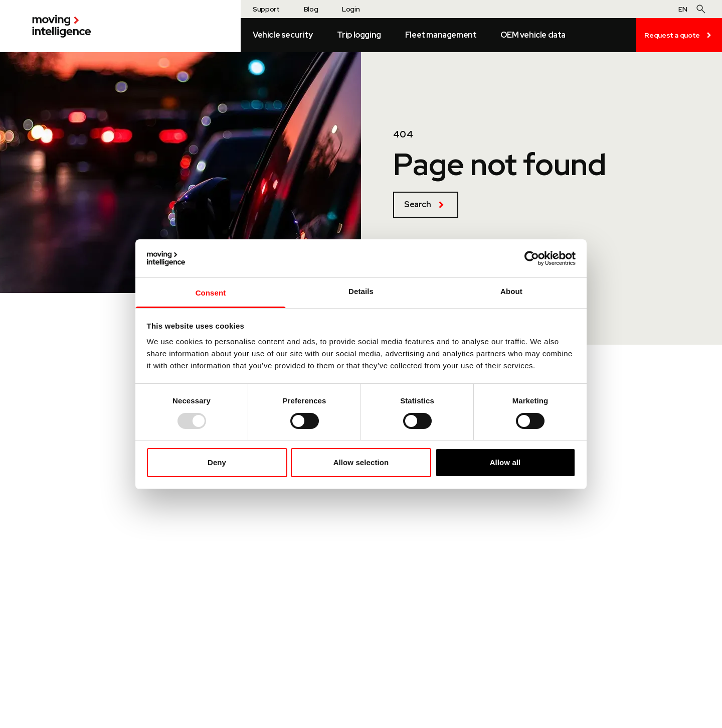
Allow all (505, 462)
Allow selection (361, 462)
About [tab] (511, 291)
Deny (217, 462)
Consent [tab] (211, 293)
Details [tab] (361, 291)
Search (426, 205)
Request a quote (679, 35)
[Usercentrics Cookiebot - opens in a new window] (532, 258)
